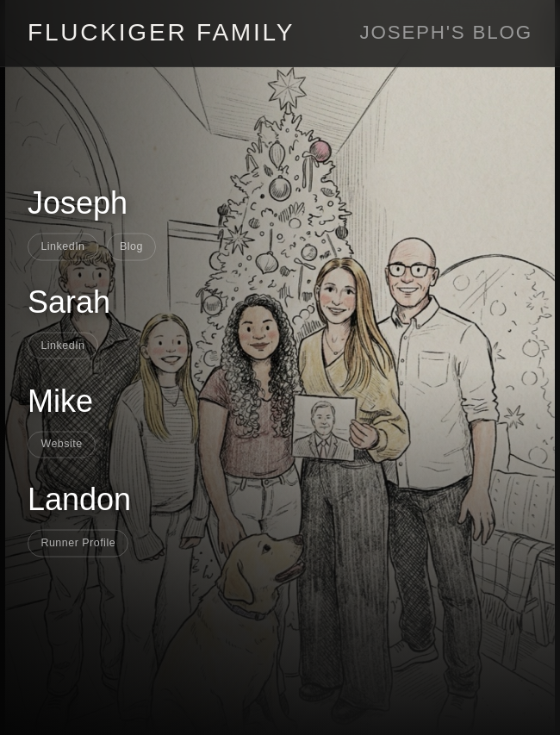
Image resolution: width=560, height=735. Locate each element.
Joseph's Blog (446, 32)
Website (61, 444)
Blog (131, 246)
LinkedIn (62, 246)
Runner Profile (78, 543)
